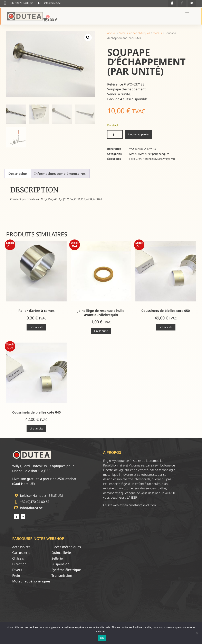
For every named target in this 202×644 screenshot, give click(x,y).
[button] (88, 38)
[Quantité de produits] (115, 134)
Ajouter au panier (138, 134)
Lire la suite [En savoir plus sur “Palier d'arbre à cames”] (36, 327)
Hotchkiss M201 (152, 159)
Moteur (157, 33)
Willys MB (169, 159)
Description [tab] (18, 174)
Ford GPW (135, 159)
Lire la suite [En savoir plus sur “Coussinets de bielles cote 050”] (166, 327)
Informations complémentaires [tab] (60, 174)
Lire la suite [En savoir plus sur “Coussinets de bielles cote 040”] (36, 428)
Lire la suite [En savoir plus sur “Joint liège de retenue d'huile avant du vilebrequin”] (101, 331)
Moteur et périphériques (134, 33)
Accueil (112, 33)
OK (102, 638)
